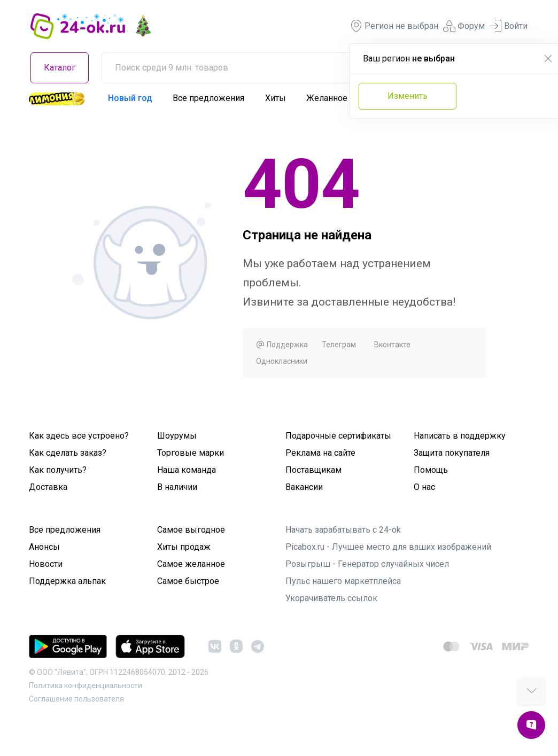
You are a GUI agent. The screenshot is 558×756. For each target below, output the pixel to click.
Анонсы (44, 547)
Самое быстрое (188, 581)
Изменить (408, 96)
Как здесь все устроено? (79, 436)
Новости (46, 564)
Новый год (130, 98)
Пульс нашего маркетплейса (343, 581)
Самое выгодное (191, 530)
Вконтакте (392, 345)
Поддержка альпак (67, 581)
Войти (508, 26)
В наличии (177, 487)
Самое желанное (191, 564)
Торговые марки (191, 453)
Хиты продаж (184, 547)
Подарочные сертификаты (338, 436)
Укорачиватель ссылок (331, 598)
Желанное (327, 98)
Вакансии (304, 487)
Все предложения (208, 98)
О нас (424, 487)
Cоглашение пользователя (76, 699)
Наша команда (187, 470)
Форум (464, 26)
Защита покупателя (452, 453)
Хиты (276, 98)
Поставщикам (313, 470)
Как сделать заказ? (68, 453)
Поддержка (282, 345)
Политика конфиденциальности (86, 685)
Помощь (431, 470)
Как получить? (58, 470)
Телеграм (339, 345)
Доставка (48, 487)
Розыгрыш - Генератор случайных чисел (367, 564)
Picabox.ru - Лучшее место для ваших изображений (388, 547)
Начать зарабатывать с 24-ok (343, 530)
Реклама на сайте (320, 453)
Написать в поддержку (460, 436)
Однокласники (282, 361)
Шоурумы (177, 436)
